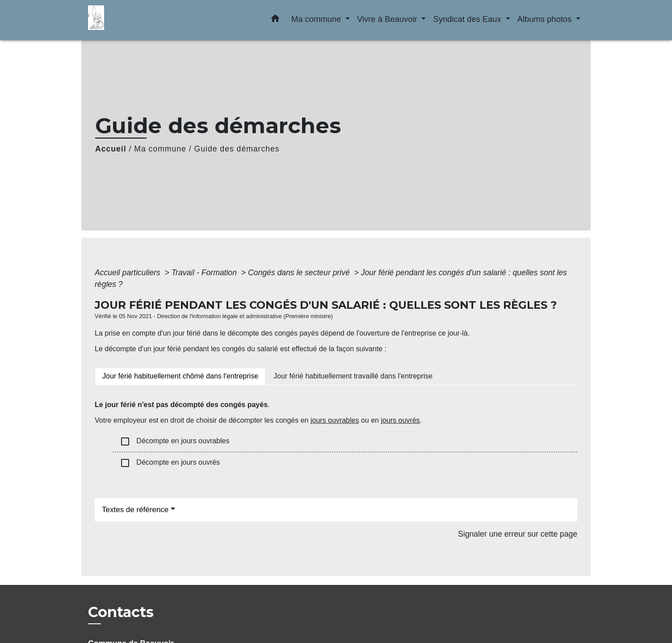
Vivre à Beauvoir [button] (388, 19)
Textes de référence (135, 510)
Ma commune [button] (317, 19)
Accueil (111, 149)
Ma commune (160, 149)
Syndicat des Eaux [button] (468, 19)
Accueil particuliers (129, 273)
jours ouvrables (335, 420)
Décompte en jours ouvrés (170, 463)
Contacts (121, 612)
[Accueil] (144, 20)
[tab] (180, 376)
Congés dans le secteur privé (300, 273)
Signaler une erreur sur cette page (518, 534)
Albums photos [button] (546, 19)
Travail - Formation (205, 273)
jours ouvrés (400, 420)
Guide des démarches (237, 149)
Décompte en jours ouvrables (174, 441)
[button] (275, 20)
